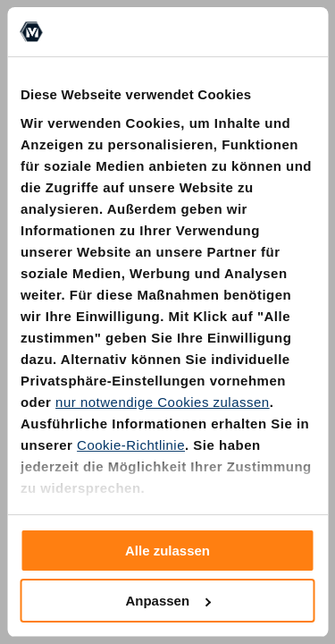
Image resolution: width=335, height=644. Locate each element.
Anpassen (168, 601)
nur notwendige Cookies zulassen (163, 402)
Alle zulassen (167, 551)
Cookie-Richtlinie (131, 445)
